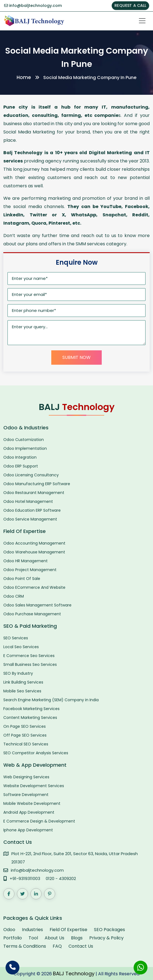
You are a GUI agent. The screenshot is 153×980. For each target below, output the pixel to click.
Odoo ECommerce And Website (34, 587)
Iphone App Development (28, 830)
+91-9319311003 (25, 878)
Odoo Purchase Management (32, 614)
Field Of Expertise (68, 930)
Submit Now (76, 357)
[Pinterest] (50, 894)
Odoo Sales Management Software (37, 605)
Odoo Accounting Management (34, 543)
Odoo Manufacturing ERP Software (37, 484)
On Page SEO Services (25, 726)
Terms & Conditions (25, 946)
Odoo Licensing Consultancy (31, 475)
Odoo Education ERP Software (32, 510)
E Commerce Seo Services (29, 656)
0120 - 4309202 (61, 878)
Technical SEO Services (26, 744)
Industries (32, 930)
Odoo (9, 930)
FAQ (57, 946)
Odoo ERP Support (21, 466)
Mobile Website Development (32, 803)
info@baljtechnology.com (33, 6)
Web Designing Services (26, 777)
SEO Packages (109, 930)
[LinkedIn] (36, 894)
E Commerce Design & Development (39, 821)
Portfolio (13, 938)
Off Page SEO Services (25, 735)
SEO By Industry (18, 673)
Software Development (26, 795)
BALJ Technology (74, 974)
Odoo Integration (20, 457)
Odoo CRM (14, 596)
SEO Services (16, 638)
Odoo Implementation (25, 448)
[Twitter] (22, 894)
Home (24, 77)
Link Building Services (23, 682)
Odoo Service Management (30, 519)
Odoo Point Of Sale (22, 579)
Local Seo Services (21, 647)
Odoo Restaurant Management (34, 493)
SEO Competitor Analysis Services (36, 753)
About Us (54, 938)
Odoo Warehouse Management (34, 552)
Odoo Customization (24, 440)
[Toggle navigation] (142, 21)
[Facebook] (9, 894)
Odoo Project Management (30, 570)
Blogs (77, 938)
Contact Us (81, 946)
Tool (33, 938)
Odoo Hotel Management (28, 501)
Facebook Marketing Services (31, 709)
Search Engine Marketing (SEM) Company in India (51, 700)
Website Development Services (34, 786)
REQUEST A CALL (130, 6)
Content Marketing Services (30, 718)
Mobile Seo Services (22, 691)
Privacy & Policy (106, 938)
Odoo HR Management (25, 561)
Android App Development (29, 812)
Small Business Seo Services (30, 664)
